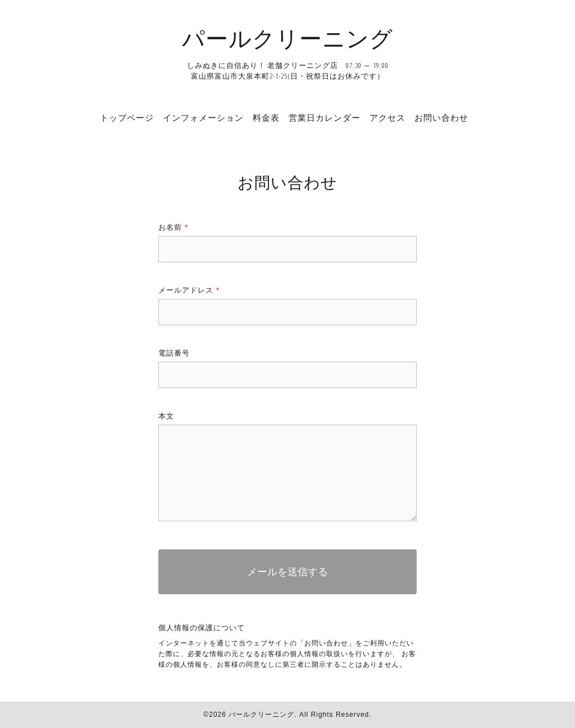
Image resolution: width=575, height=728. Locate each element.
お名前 (173, 227)
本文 (166, 416)
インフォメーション (203, 117)
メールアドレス (189, 290)
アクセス (387, 117)
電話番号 (174, 353)
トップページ (127, 117)
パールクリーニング (287, 38)
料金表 (266, 117)
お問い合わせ (441, 117)
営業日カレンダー (325, 117)
